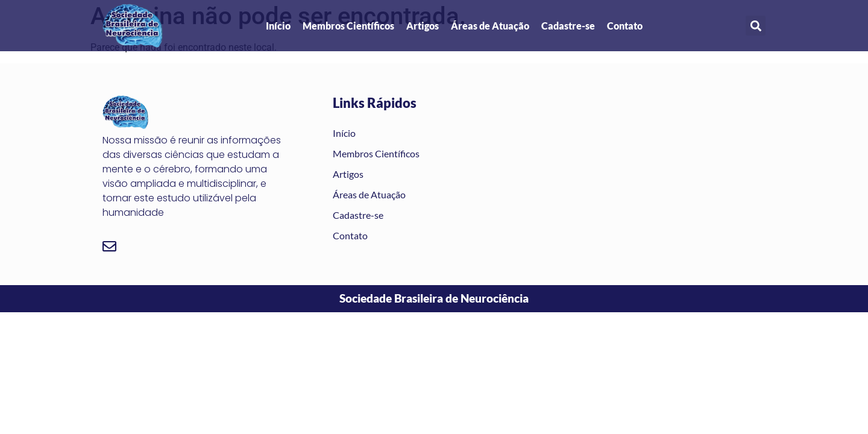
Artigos (423, 26)
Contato (625, 26)
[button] (756, 26)
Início (278, 26)
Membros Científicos (348, 26)
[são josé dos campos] (657, 169)
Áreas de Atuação (490, 26)
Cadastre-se (568, 26)
